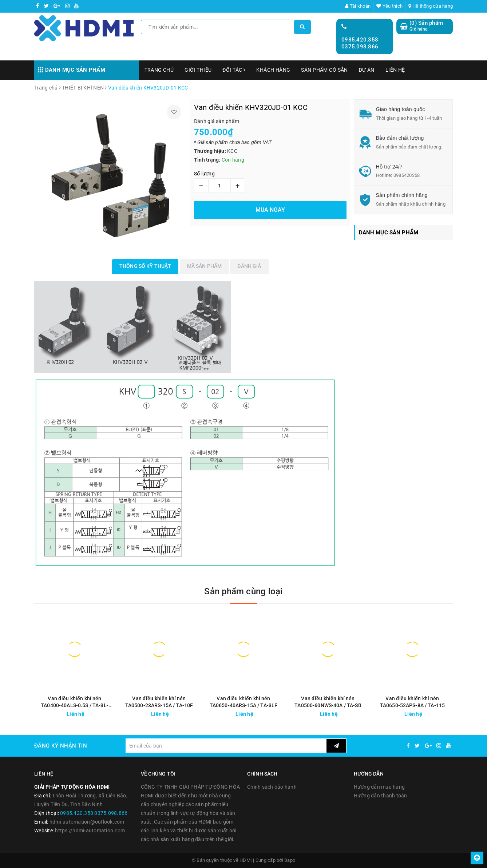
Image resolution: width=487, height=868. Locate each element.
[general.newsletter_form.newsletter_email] (226, 746)
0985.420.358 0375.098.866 (360, 43)
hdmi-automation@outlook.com (87, 822)
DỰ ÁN (367, 70)
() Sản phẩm (426, 26)
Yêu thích (389, 6)
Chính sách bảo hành (272, 787)
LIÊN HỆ (395, 70)
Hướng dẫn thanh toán (381, 796)
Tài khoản (358, 6)
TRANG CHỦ (159, 70)
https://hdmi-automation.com (90, 831)
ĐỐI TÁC (234, 70)
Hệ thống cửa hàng (431, 6)
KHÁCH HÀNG (273, 70)
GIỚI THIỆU (198, 70)
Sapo (290, 860)
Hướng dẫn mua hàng (379, 787)
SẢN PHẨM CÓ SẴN (324, 70)
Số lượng (204, 174)
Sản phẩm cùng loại (243, 591)
